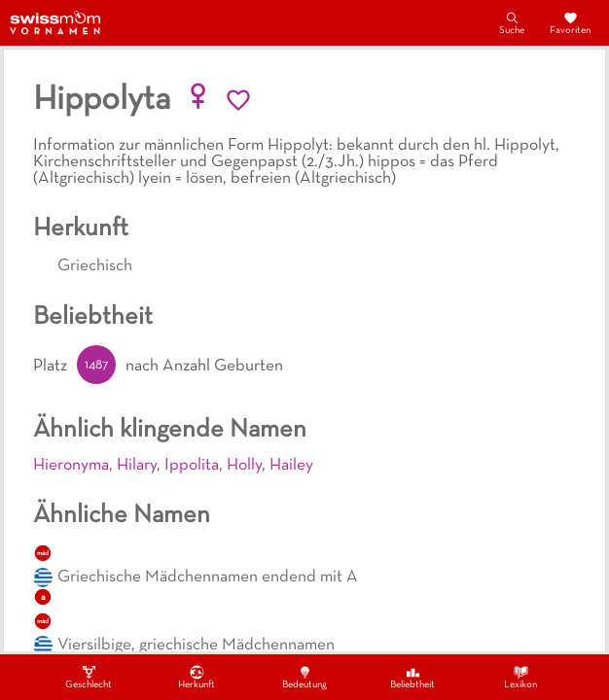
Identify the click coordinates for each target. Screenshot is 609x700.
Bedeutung (304, 677)
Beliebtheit (412, 677)
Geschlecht (89, 677)
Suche (512, 22)
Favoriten (570, 22)
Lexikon (520, 677)
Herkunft (197, 677)
